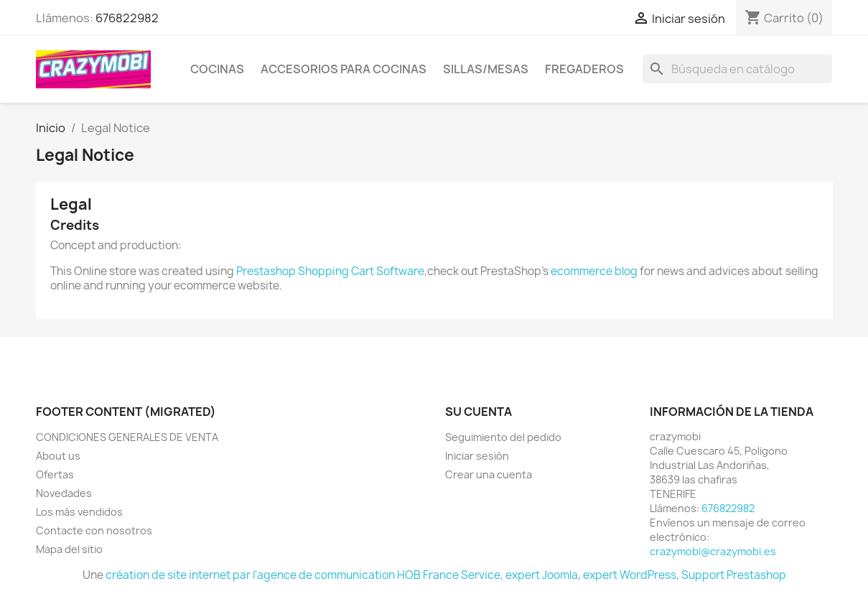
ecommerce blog (594, 271)
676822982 (127, 18)
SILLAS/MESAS (486, 69)
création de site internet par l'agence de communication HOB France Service (303, 575)
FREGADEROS (584, 69)
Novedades (64, 493)
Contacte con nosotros (94, 530)
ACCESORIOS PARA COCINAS (344, 69)
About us (58, 456)
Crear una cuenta (489, 474)
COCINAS (217, 69)
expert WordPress (630, 575)
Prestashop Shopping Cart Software (330, 271)
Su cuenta (479, 412)
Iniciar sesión (477, 456)
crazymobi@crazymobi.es (713, 551)
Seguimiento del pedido (503, 437)
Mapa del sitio (69, 549)
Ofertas (55, 474)
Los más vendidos (79, 512)
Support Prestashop (734, 575)
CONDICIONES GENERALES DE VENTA (127, 437)
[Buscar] (737, 69)
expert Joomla (542, 575)
